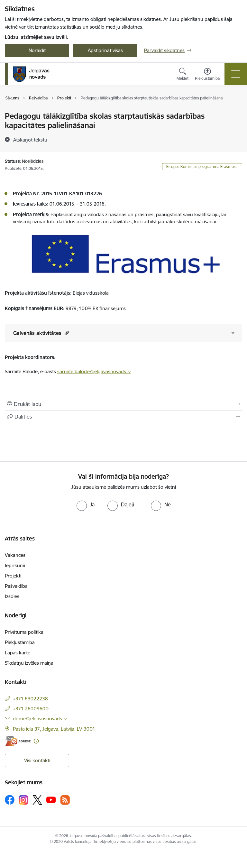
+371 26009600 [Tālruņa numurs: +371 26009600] (31, 709)
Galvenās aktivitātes (41, 333)
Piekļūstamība (20, 642)
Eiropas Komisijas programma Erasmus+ (202, 166)
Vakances (15, 555)
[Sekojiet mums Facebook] (10, 800)
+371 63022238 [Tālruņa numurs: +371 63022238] (30, 699)
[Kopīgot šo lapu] (123, 417)
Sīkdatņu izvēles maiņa (29, 663)
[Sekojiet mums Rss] (65, 800)
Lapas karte (18, 653)
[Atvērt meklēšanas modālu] (183, 75)
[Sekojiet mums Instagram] (23, 800)
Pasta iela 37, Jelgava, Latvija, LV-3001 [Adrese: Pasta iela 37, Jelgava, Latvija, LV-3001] (54, 729)
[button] (66, 333)
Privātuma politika (24, 632)
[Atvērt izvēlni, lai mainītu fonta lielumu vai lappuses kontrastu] (207, 75)
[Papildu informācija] (36, 741)
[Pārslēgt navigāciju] (236, 74)
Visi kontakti (37, 760)
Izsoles (12, 596)
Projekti (13, 576)
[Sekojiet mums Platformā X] (37, 800)
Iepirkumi (15, 565)
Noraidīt (37, 50)
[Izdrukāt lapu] (123, 404)
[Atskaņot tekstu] (30, 140)
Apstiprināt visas (105, 50)
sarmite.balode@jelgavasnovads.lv (94, 371)
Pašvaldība (16, 586)
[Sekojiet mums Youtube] (51, 799)
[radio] (86, 504)
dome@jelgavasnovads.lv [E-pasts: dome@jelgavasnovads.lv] (40, 719)
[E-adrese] (18, 741)
